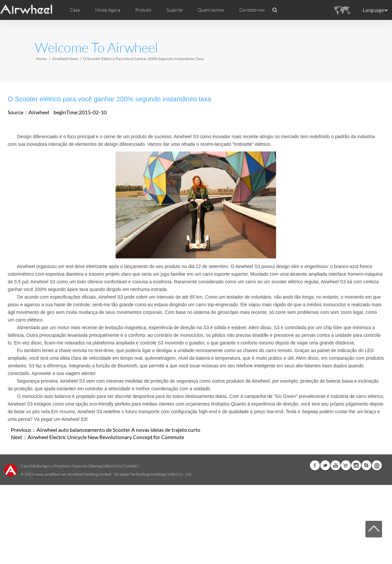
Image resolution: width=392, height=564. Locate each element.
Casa (75, 10)
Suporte (174, 10)
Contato (130, 466)
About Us (113, 466)
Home (41, 59)
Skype (366, 465)
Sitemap (96, 466)
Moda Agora (42, 466)
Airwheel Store (346, 465)
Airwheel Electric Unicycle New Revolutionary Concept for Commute (106, 437)
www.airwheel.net (50, 474)
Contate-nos (252, 10)
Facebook (315, 465)
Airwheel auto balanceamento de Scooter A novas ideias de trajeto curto (118, 430)
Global (377, 465)
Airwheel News (65, 59)
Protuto (143, 10)
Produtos (63, 466)
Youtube (336, 465)
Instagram (356, 465)
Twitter (325, 465)
